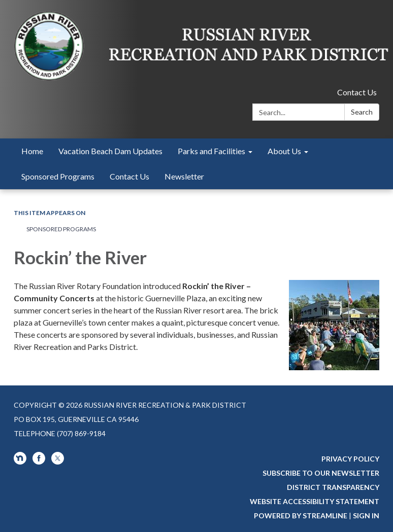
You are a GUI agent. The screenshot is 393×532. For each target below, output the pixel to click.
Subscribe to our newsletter (321, 473)
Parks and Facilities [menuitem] (211, 151)
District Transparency (333, 487)
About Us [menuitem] (284, 151)
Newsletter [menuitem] (184, 176)
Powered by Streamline (301, 516)
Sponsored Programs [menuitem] (58, 176)
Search (362, 112)
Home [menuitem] (32, 151)
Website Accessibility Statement (315, 501)
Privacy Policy (350, 459)
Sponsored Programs (61, 229)
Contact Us (357, 92)
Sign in (366, 516)
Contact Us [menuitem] (129, 176)
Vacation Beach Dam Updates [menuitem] (110, 151)
